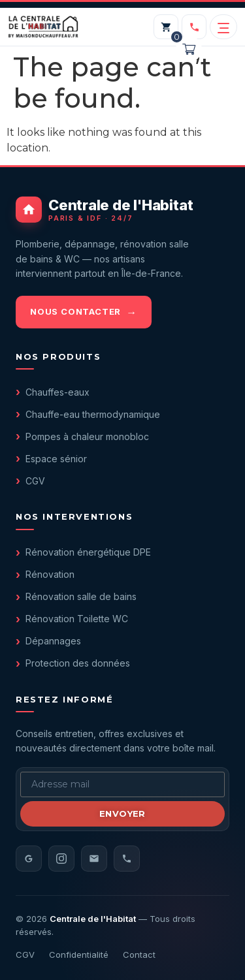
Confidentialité (79, 955)
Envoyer (122, 814)
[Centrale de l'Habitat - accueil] (122, 210)
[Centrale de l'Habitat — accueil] (43, 27)
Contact (139, 955)
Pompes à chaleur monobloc (87, 436)
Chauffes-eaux (57, 392)
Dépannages (53, 641)
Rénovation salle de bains (81, 596)
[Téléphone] (127, 859)
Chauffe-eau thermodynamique (93, 414)
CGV (35, 481)
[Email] (94, 859)
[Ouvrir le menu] (223, 27)
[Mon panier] (166, 27)
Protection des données (78, 663)
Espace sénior (56, 459)
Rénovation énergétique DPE (88, 552)
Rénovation (50, 574)
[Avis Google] (29, 859)
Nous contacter (75, 311)
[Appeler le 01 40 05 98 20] (194, 27)
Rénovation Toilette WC (77, 619)
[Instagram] (61, 859)
